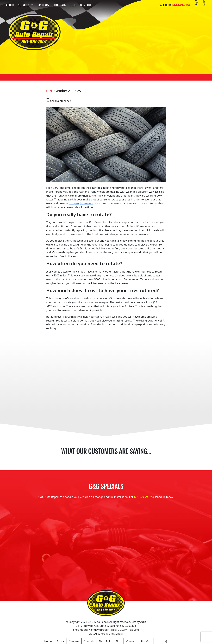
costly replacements (81, 203)
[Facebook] (196, 5)
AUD (143, 622)
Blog (73, 5)
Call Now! (174, 5)
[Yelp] (204, 5)
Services (26, 5)
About (10, 5)
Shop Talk (59, 5)
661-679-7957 (143, 497)
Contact (85, 5)
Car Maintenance (61, 101)
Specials (43, 5)
